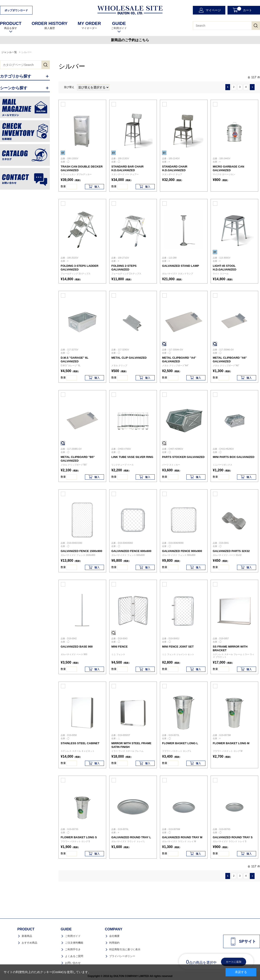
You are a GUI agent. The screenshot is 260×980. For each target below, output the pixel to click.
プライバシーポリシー (122, 956)
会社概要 (114, 936)
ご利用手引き (73, 949)
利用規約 (114, 943)
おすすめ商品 (29, 943)
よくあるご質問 (74, 956)
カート (245, 9)
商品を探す (11, 25)
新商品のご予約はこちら (130, 40)
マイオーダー (89, 25)
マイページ (213, 10)
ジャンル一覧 (9, 52)
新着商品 (27, 936)
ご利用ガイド (119, 25)
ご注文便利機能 (74, 943)
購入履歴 (50, 25)
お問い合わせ (73, 963)
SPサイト (247, 941)
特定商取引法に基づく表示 (125, 949)
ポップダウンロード (16, 10)
